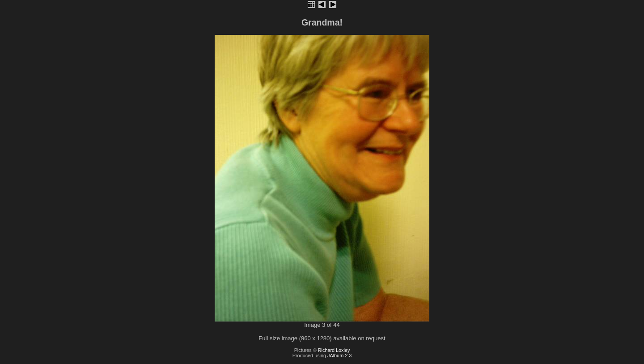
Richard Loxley (334, 350)
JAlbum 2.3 (339, 355)
